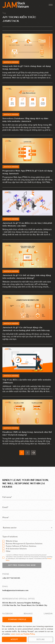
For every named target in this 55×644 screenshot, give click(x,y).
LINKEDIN (48, 614)
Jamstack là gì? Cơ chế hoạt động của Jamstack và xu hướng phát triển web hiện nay (26, 329)
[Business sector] (27, 528)
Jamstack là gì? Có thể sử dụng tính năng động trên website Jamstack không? (27, 277)
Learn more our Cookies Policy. (23, 634)
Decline (41, 639)
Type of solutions (10, 537)
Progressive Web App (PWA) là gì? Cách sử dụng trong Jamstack (27, 172)
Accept (14, 639)
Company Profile (17, 619)
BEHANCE (28, 614)
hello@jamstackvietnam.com (15, 590)
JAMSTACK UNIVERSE (11, 62)
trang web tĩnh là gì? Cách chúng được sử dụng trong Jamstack (27, 68)
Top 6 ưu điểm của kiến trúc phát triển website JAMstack (27, 381)
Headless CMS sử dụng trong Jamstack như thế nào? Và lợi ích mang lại (27, 433)
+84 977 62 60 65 (11, 578)
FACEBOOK (8, 614)
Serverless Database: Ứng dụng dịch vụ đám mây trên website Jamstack (25, 120)
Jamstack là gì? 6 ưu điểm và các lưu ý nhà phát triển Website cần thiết (27, 224)
